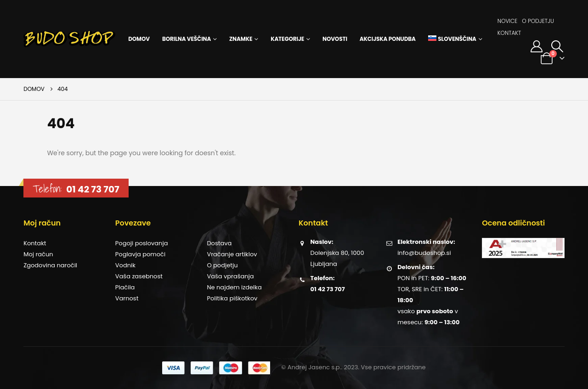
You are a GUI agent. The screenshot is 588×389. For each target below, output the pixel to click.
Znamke (241, 39)
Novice (508, 21)
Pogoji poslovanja (142, 243)
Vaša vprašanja (230, 276)
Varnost (127, 298)
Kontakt (509, 33)
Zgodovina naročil (50, 265)
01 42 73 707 (93, 189)
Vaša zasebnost (139, 276)
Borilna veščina (187, 39)
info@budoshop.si (424, 253)
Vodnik (125, 265)
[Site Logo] (69, 39)
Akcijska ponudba (388, 39)
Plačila (125, 287)
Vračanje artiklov (232, 254)
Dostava (219, 243)
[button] (557, 46)
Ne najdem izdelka (234, 287)
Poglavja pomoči (140, 254)
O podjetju (538, 21)
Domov (139, 39)
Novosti (335, 39)
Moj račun (38, 254)
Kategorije (287, 39)
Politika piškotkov (232, 298)
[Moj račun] (536, 46)
